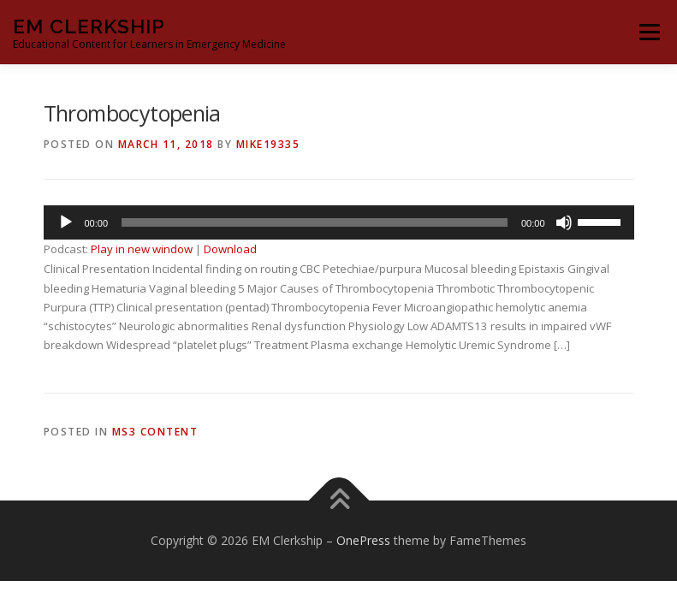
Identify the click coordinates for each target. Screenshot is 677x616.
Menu (649, 32)
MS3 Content (155, 432)
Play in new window (142, 249)
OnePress (363, 540)
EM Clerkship (89, 26)
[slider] (315, 222)
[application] (339, 222)
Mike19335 (268, 144)
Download (230, 249)
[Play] (66, 222)
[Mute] (564, 222)
